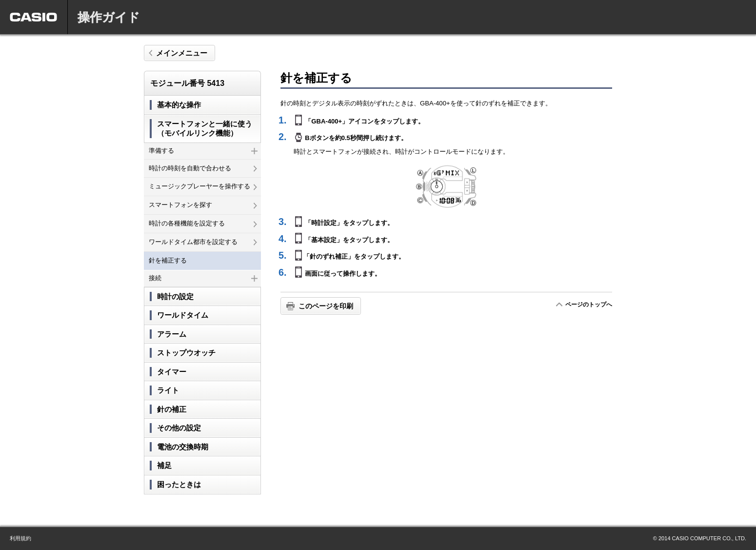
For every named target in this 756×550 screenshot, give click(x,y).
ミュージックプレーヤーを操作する (203, 186)
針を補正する (168, 260)
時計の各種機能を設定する (203, 223)
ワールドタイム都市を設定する (203, 242)
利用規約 (20, 538)
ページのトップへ (588, 305)
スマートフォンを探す (203, 205)
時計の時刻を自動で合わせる (203, 168)
